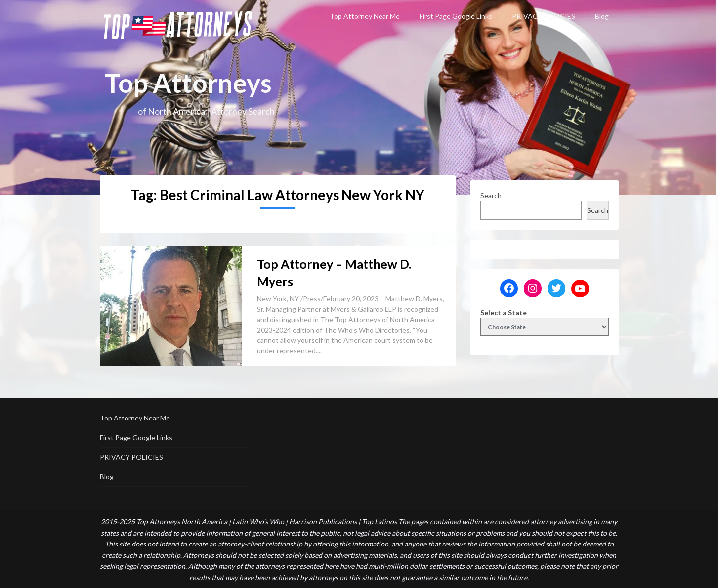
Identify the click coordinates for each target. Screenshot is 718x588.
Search (491, 195)
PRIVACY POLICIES (544, 16)
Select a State (504, 313)
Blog (602, 16)
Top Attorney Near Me (365, 16)
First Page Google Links (456, 16)
